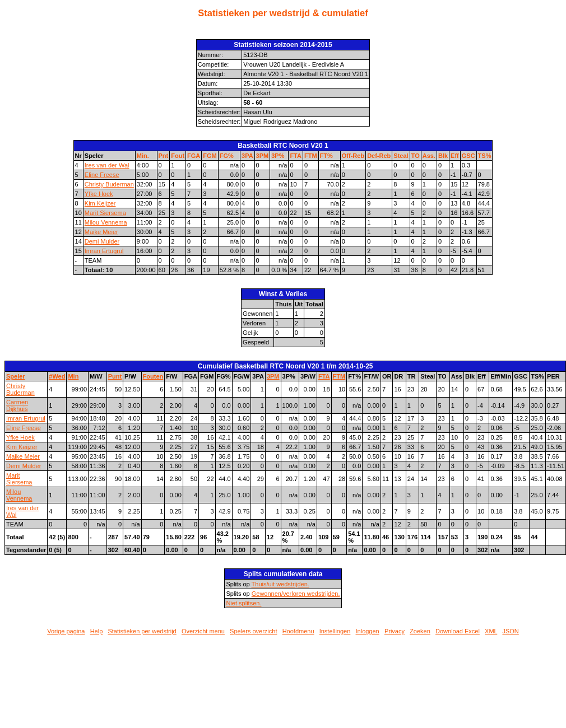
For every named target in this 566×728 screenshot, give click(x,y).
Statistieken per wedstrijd (142, 631)
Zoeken (420, 631)
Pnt (164, 156)
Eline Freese (102, 175)
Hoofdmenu (298, 631)
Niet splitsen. (243, 603)
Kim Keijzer (100, 203)
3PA (247, 156)
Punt (115, 376)
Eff (455, 156)
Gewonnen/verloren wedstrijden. (296, 594)
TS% (485, 156)
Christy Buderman (109, 184)
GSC (468, 156)
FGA (194, 156)
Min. (143, 156)
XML (491, 631)
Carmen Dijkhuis (17, 405)
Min (73, 376)
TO (416, 156)
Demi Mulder (102, 241)
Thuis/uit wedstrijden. (280, 584)
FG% (227, 156)
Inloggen (368, 631)
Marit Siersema (105, 213)
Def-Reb (379, 156)
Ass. (429, 156)
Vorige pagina (66, 631)
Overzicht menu (203, 631)
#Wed (57, 376)
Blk (443, 156)
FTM (311, 156)
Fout (178, 156)
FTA (296, 156)
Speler (16, 376)
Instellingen (335, 631)
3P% (278, 156)
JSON (510, 631)
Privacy (395, 631)
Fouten (153, 376)
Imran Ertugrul (104, 251)
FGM (210, 156)
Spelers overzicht (253, 631)
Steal (401, 156)
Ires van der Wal (107, 165)
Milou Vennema (106, 222)
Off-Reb (353, 156)
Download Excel (458, 631)
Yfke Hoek (99, 194)
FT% (326, 156)
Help (97, 631)
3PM (263, 156)
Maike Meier (101, 232)
